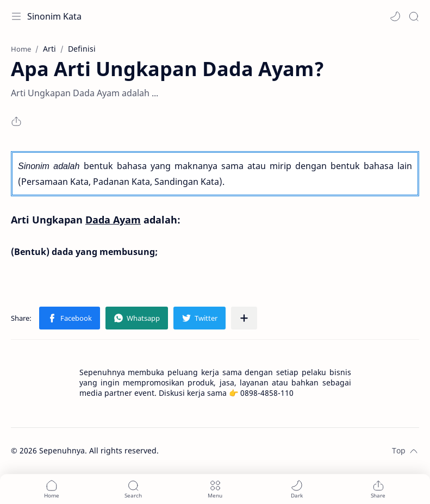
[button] (395, 16)
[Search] (414, 16)
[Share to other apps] (244, 318)
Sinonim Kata (54, 16)
